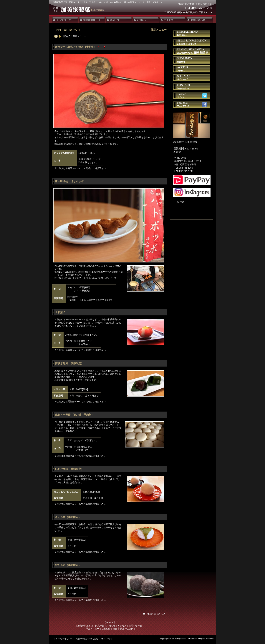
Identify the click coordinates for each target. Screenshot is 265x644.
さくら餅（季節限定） (68, 517)
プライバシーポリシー (63, 639)
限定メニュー (93, 629)
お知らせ (111, 626)
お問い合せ (192, 87)
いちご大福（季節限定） (69, 469)
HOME (67, 36)
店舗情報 (192, 60)
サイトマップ (192, 78)
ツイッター (192, 96)
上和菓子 (60, 312)
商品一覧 (100, 626)
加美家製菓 (80, 10)
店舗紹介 (106, 629)
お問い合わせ (135, 626)
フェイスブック (192, 104)
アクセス (122, 626)
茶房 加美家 (192, 51)
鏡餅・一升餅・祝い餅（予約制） (74, 415)
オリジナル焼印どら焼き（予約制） (76, 47)
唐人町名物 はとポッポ (69, 181)
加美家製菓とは (85, 626)
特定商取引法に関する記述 (87, 639)
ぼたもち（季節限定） (68, 565)
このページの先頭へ (154, 614)
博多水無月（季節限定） (69, 363)
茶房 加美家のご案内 (123, 629)
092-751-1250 (202, 8)
